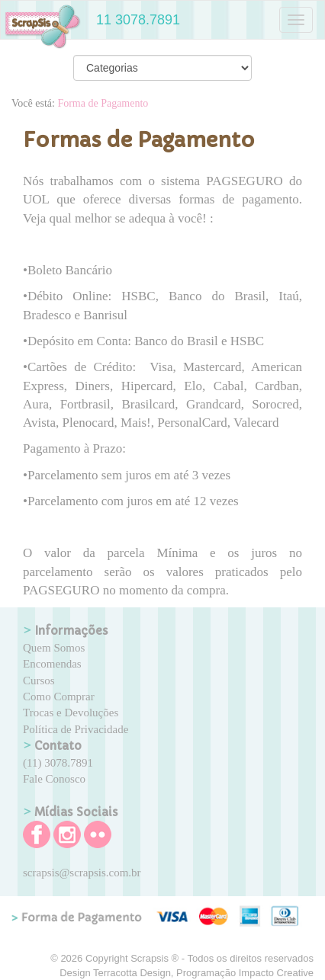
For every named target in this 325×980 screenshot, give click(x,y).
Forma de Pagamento (103, 103)
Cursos (39, 681)
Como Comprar (59, 697)
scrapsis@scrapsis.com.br (82, 873)
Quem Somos (54, 648)
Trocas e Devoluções (71, 713)
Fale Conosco (54, 779)
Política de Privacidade (76, 729)
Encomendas (52, 664)
